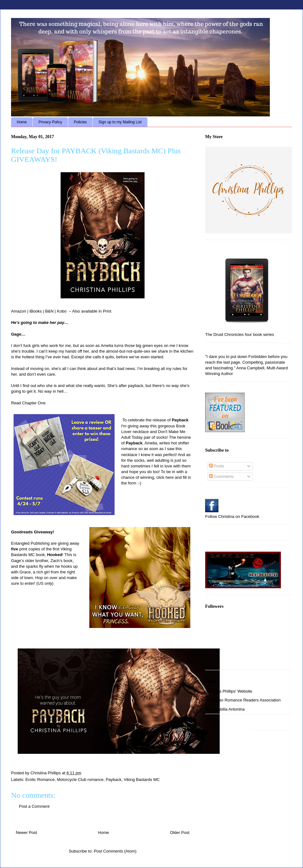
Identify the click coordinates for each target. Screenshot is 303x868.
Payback (114, 780)
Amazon (19, 311)
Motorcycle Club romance (80, 780)
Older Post (180, 833)
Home (22, 122)
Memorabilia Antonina (225, 709)
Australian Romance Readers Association (243, 700)
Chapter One (34, 403)
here (169, 477)
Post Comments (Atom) (115, 851)
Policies (80, 122)
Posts (217, 466)
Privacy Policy (50, 122)
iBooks (36, 311)
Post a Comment (34, 806)
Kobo (62, 311)
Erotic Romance (40, 780)
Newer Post (26, 833)
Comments (221, 476)
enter (29, 583)
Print (107, 311)
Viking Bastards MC (142, 780)
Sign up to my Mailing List (120, 122)
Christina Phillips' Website (229, 691)
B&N (49, 311)
